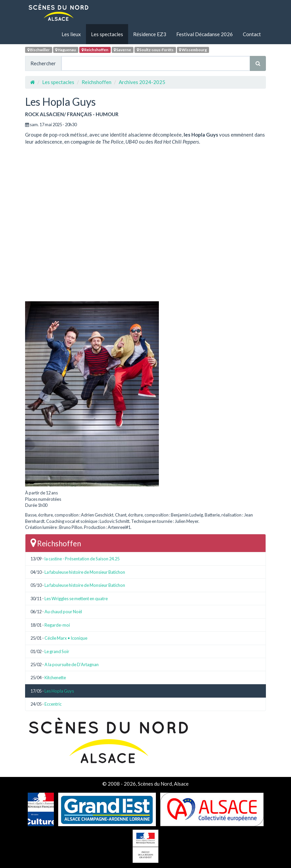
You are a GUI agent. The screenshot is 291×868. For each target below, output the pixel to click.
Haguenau (66, 50)
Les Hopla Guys (59, 691)
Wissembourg (193, 50)
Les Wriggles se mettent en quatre (76, 599)
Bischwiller (39, 50)
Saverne (122, 50)
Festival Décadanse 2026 (205, 34)
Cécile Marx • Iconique (66, 638)
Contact (252, 34)
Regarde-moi (57, 625)
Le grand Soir (57, 651)
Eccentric (53, 704)
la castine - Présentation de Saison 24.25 (82, 559)
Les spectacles (107, 34)
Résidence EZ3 (150, 34)
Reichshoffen (95, 50)
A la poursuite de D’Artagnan (72, 664)
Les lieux (71, 34)
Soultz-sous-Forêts (155, 50)
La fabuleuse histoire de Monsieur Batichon (85, 572)
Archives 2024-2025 (142, 82)
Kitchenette (55, 678)
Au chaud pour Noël (63, 612)
